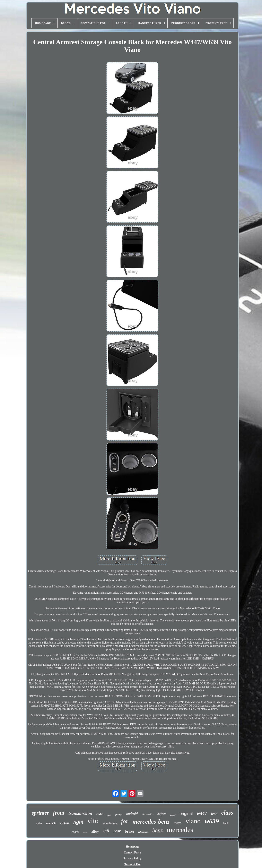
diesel (173, 815)
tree (214, 814)
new (109, 815)
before (162, 814)
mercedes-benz (151, 821)
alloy (95, 831)
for (125, 821)
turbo (39, 823)
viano (193, 821)
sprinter (40, 813)
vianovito (148, 814)
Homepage (132, 847)
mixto (178, 823)
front (59, 813)
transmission (80, 813)
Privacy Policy (132, 858)
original (186, 814)
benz (158, 830)
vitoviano (143, 832)
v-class (65, 823)
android (132, 814)
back (226, 823)
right (78, 822)
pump (119, 814)
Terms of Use (132, 864)
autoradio (51, 823)
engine (76, 832)
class (227, 813)
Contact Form (132, 853)
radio (100, 814)
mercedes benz (110, 823)
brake (129, 831)
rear (117, 831)
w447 (202, 813)
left (106, 831)
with (85, 832)
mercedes (180, 830)
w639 (212, 821)
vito (93, 821)
